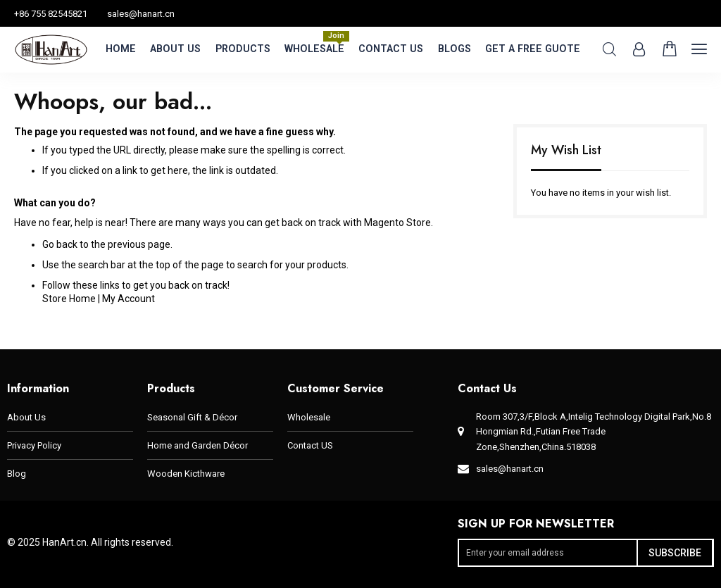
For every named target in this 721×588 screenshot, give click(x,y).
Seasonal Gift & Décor (192, 417)
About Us (26, 417)
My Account (128, 299)
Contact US (310, 445)
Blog (17, 474)
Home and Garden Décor (198, 445)
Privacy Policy (34, 445)
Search (609, 50)
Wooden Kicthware (186, 474)
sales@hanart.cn (141, 14)
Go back (60, 244)
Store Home (69, 299)
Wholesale (309, 417)
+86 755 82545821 (51, 14)
